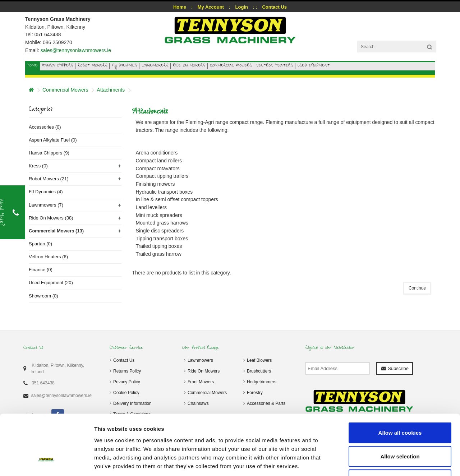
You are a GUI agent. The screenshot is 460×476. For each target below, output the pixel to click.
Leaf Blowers (259, 360)
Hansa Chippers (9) (49, 153)
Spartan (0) (40, 244)
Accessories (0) (45, 127)
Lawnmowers (200, 360)
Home (180, 7)
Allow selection (400, 405)
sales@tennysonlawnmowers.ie (76, 50)
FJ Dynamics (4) (46, 192)
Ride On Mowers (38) (51, 218)
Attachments (111, 90)
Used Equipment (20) (51, 283)
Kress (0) (38, 166)
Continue (417, 288)
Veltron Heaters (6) (48, 257)
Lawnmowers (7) (46, 205)
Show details (377, 462)
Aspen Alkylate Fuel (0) (53, 140)
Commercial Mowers (65, 90)
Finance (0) (41, 270)
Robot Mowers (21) (49, 179)
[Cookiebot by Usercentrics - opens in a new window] (47, 462)
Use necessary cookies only (400, 429)
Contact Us (124, 360)
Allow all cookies (400, 382)
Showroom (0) (43, 296)
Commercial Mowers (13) (56, 231)
